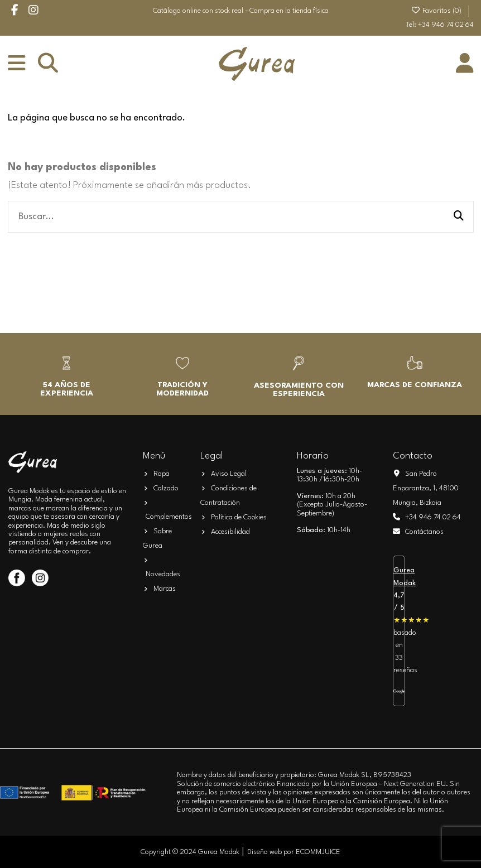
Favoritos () (437, 11)
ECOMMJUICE (318, 852)
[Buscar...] (459, 217)
